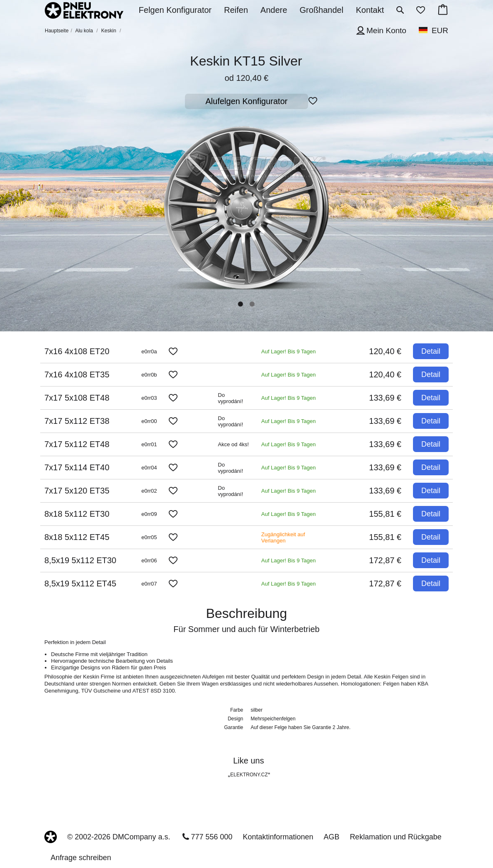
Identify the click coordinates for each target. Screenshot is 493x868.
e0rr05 (149, 537)
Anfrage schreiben (81, 858)
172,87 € (385, 560)
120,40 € (385, 351)
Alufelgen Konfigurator (247, 101)
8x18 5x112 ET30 (77, 514)
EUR (440, 30)
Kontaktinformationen (278, 837)
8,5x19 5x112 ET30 (80, 560)
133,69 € (385, 398)
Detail (431, 351)
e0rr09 (149, 514)
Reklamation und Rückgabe (396, 837)
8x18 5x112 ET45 (77, 537)
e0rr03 (149, 398)
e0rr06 (149, 560)
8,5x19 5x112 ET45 (80, 584)
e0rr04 (149, 468)
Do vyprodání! (231, 398)
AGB (332, 837)
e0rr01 (149, 444)
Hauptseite (57, 31)
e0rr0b (149, 375)
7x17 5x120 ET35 (77, 491)
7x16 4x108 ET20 (77, 351)
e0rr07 (149, 584)
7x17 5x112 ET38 (77, 421)
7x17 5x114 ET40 (77, 467)
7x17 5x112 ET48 (77, 444)
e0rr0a (149, 351)
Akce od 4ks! (233, 444)
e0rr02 (149, 491)
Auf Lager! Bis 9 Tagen (288, 351)
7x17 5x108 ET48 (77, 398)
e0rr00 (149, 421)
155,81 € (385, 514)
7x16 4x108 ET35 (77, 374)
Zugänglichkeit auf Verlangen (283, 537)
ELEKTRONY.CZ (249, 775)
